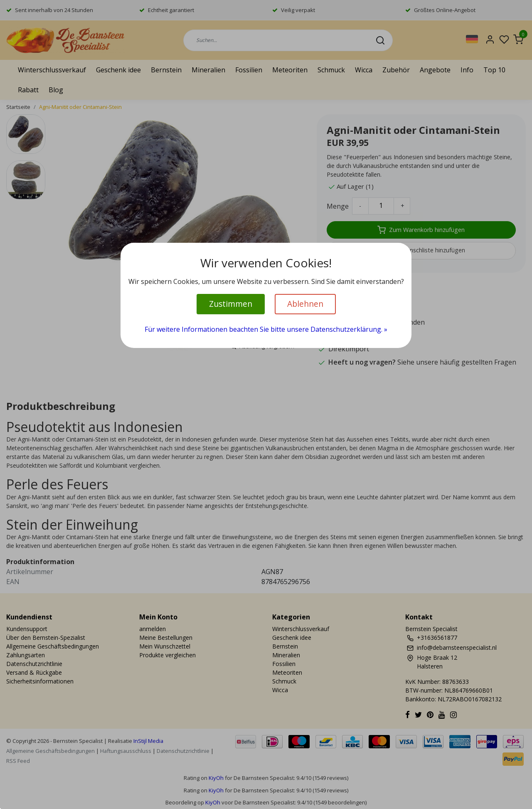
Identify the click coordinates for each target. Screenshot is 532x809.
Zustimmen (231, 304)
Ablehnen (305, 304)
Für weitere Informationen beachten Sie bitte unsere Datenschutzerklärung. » (266, 329)
